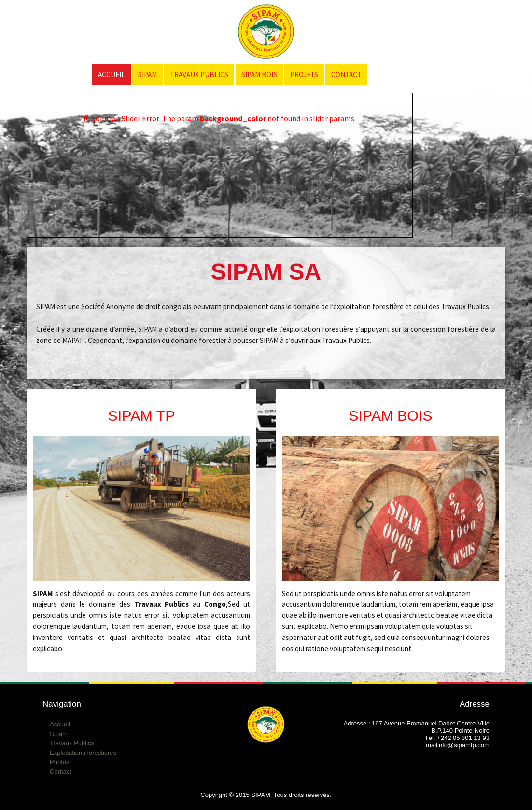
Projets (304, 75)
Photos (59, 762)
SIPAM (147, 75)
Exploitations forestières (83, 753)
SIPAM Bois (259, 75)
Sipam (59, 734)
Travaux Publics (199, 75)
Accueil (112, 75)
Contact (346, 75)
